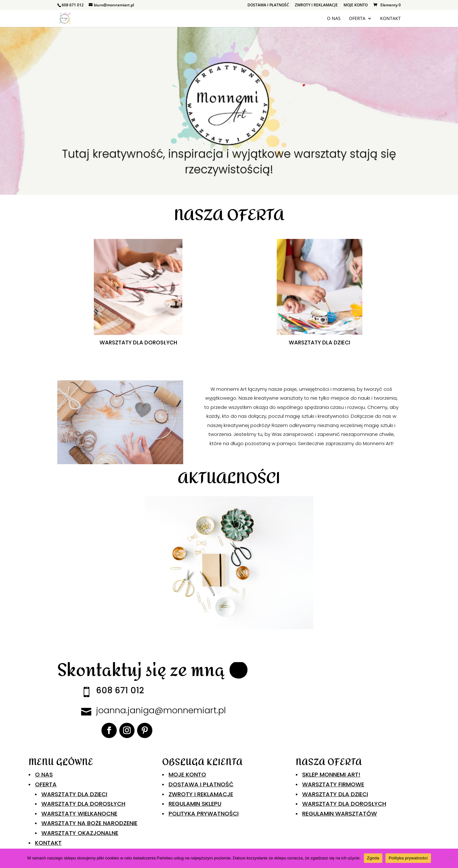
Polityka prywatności (408, 858)
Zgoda (373, 858)
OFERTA (357, 19)
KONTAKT (390, 19)
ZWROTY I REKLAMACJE (316, 5)
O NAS (334, 19)
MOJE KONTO (356, 5)
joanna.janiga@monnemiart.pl (161, 710)
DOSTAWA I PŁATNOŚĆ (268, 5)
